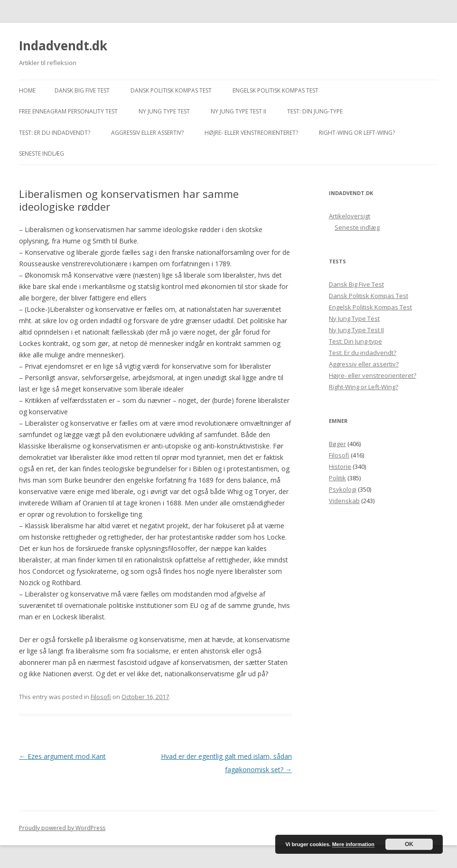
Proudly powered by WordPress (62, 828)
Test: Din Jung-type (315, 111)
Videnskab (344, 501)
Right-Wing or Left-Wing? (357, 133)
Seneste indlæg (42, 154)
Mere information (353, 844)
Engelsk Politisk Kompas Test (275, 90)
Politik (337, 478)
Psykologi (343, 489)
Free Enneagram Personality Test (68, 111)
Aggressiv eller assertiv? (147, 133)
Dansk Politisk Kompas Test (171, 90)
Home (27, 90)
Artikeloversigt (350, 216)
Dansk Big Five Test (82, 90)
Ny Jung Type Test (164, 111)
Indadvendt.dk (63, 46)
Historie (340, 467)
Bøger (337, 444)
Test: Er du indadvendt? (55, 133)
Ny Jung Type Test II (238, 111)
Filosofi (101, 697)
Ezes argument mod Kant (62, 756)
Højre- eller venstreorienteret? (251, 133)
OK (409, 844)
